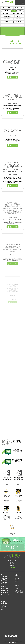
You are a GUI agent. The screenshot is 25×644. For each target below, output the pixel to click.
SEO (2, 608)
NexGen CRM (4, 578)
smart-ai (4, 586)
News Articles (8, 16)
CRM (14, 11)
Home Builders (6, 589)
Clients (16, 581)
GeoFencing (4, 606)
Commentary (6, 11)
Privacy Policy (19, 588)
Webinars (19, 22)
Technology (7, 22)
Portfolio (17, 580)
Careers (17, 576)
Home (3, 574)
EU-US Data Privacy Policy (19, 591)
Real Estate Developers (5, 592)
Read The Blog (12, 77)
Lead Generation (6, 13)
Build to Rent (19, 8)
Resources (19, 19)
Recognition (18, 577)
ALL (4, 8)
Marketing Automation (4, 583)
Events (20, 11)
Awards (10, 8)
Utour (3, 585)
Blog (16, 583)
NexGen (19, 16)
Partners (17, 578)
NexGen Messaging (4, 580)
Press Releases (7, 19)
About (16, 574)
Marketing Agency (18, 13)
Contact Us (18, 586)
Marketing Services (4, 602)
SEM (2, 609)
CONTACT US (13, 568)
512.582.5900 (13, 566)
